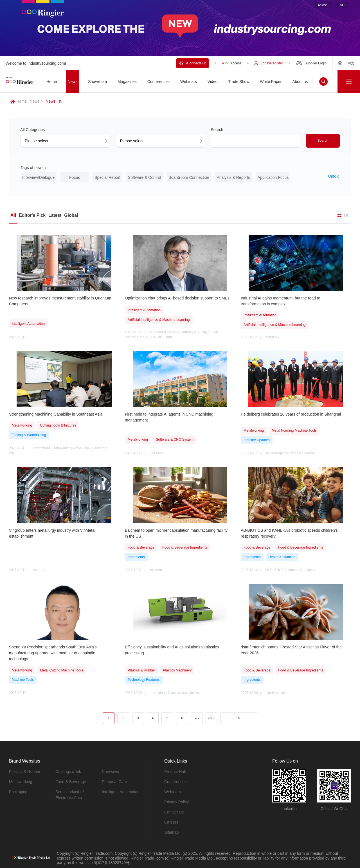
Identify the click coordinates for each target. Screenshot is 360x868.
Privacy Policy (176, 802)
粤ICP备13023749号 (112, 863)
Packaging (18, 792)
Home (19, 101)
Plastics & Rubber (25, 772)
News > (36, 101)
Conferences (175, 782)
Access (232, 63)
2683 (211, 718)
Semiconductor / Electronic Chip (70, 795)
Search (323, 141)
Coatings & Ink (68, 772)
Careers (171, 822)
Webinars (173, 792)
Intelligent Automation (121, 792)
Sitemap (171, 832)
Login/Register (269, 63)
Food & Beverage (71, 782)
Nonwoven (111, 772)
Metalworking (21, 782)
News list (53, 101)
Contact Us (174, 812)
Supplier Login (311, 63)
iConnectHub (193, 63)
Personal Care (114, 782)
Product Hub (175, 772)
